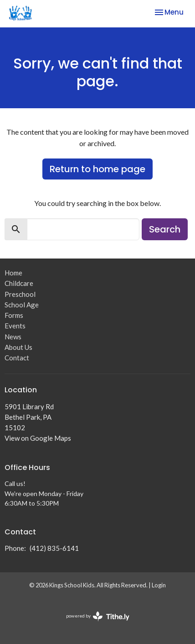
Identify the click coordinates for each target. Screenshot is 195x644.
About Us (18, 347)
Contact (17, 358)
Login (159, 585)
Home (13, 273)
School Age (22, 305)
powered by (98, 616)
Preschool (20, 294)
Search (165, 229)
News (13, 337)
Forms (14, 315)
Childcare (19, 283)
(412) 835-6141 (54, 548)
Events (15, 326)
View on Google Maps (38, 438)
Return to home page (97, 169)
